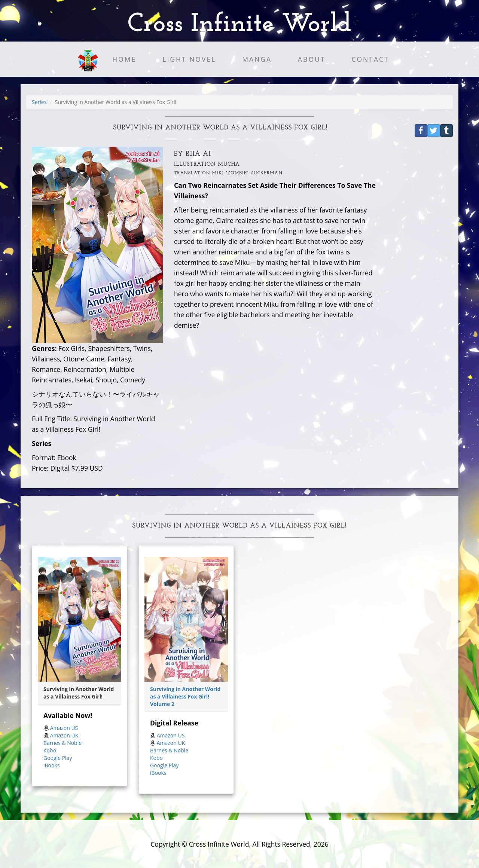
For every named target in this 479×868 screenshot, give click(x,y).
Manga (257, 59)
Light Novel (189, 59)
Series (39, 102)
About (312, 59)
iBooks (51, 765)
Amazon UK (64, 735)
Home (124, 59)
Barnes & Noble (62, 743)
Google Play (58, 758)
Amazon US (64, 728)
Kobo (50, 750)
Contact (370, 59)
